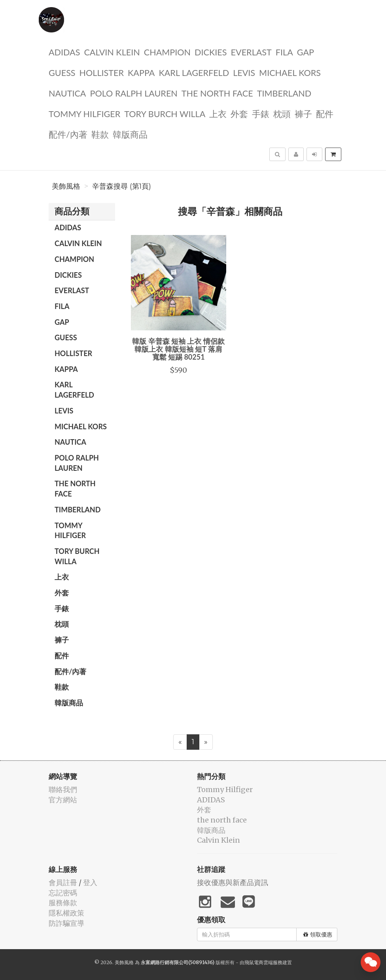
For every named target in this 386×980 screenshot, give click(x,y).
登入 (90, 882)
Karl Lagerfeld (194, 72)
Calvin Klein (112, 52)
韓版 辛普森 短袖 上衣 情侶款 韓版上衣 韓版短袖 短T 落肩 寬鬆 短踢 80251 (178, 349)
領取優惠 (318, 935)
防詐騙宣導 (66, 923)
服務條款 (63, 903)
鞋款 (100, 134)
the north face (217, 93)
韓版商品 (130, 134)
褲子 (303, 113)
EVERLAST (251, 52)
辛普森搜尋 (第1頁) (122, 186)
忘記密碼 (63, 893)
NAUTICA (67, 93)
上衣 (218, 113)
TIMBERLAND (284, 93)
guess (62, 72)
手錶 (261, 113)
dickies (211, 52)
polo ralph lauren (133, 93)
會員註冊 (63, 882)
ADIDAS (64, 52)
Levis (244, 72)
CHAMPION (167, 52)
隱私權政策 (66, 913)
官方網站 (63, 800)
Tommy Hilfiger (84, 113)
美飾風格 (66, 186)
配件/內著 (68, 134)
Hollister (102, 72)
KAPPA (141, 72)
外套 (239, 113)
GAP (306, 52)
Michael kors (290, 72)
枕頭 (282, 113)
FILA (284, 52)
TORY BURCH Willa (165, 113)
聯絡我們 (63, 789)
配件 (325, 113)
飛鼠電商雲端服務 (263, 962)
